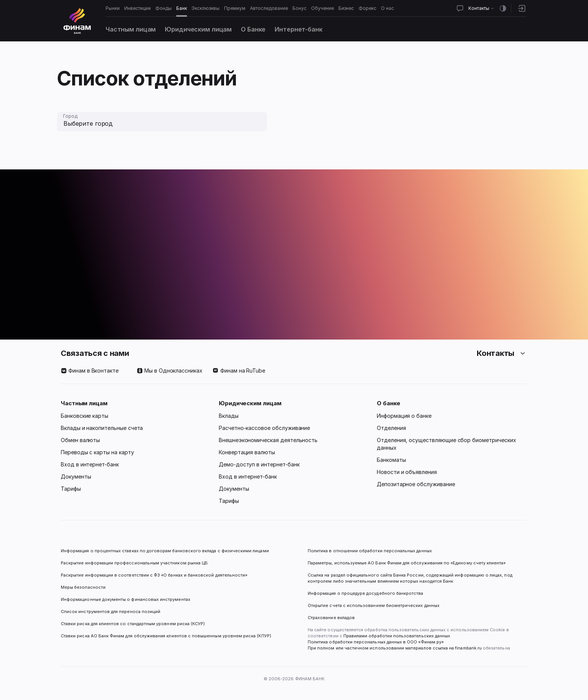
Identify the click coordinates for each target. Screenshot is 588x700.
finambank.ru (468, 648)
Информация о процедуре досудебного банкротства (366, 596)
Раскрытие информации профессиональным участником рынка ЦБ (134, 563)
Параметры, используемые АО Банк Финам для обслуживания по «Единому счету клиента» (407, 563)
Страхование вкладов (331, 618)
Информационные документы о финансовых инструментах (126, 599)
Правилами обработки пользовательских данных (396, 636)
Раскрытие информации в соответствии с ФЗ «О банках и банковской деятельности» (154, 575)
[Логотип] (77, 21)
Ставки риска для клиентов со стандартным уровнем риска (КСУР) (133, 624)
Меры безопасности (83, 587)
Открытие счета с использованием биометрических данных (374, 605)
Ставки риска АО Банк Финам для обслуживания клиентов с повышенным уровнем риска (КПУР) (166, 636)
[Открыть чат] (460, 8)
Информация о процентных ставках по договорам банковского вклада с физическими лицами (165, 551)
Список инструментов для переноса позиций (111, 612)
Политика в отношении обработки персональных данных (370, 551)
